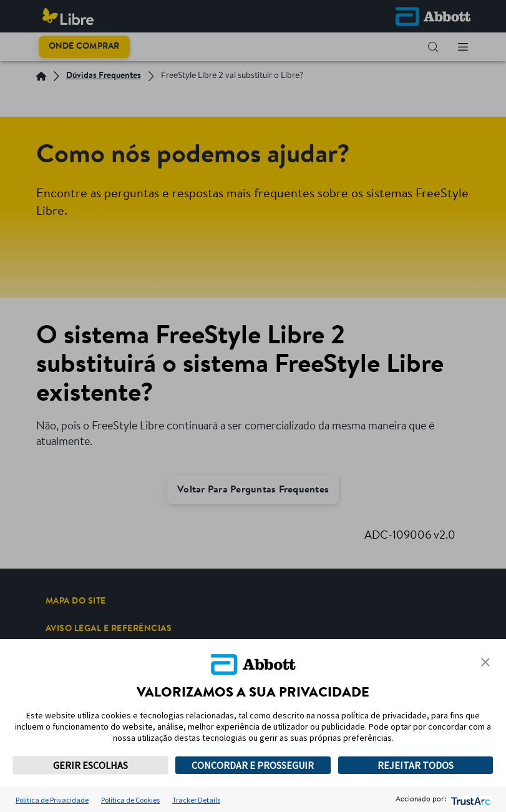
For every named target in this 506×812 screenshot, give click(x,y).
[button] (485, 662)
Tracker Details (196, 800)
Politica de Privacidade (52, 800)
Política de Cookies (130, 800)
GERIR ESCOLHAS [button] (90, 765)
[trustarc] (470, 800)
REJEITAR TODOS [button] (416, 765)
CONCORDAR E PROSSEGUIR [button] (253, 765)
